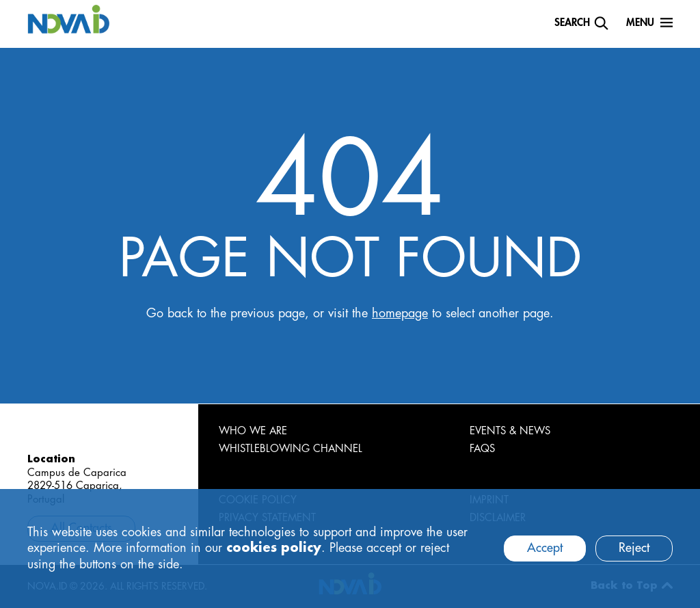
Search (572, 23)
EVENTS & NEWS (510, 431)
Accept (545, 548)
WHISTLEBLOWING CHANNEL (291, 449)
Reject (634, 548)
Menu (640, 23)
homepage (400, 313)
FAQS (482, 449)
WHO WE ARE (253, 431)
